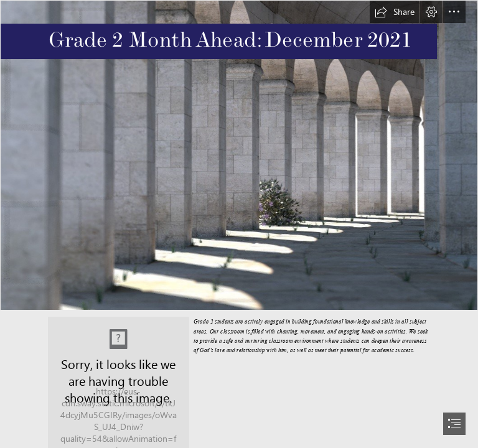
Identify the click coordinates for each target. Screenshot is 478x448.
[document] (239, 224)
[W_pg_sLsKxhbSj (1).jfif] (239, 155)
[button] (395, 12)
